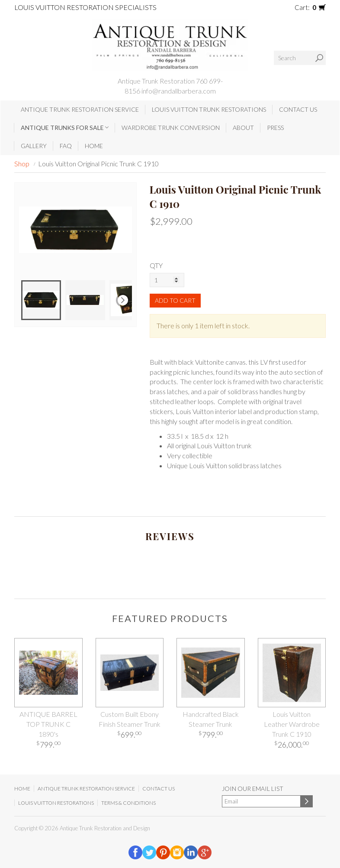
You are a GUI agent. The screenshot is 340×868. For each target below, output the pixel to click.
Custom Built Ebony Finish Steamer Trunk (130, 719)
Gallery (34, 146)
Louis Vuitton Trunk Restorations (209, 109)
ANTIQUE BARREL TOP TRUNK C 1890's (48, 724)
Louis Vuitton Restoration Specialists (85, 7)
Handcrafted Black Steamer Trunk (211, 719)
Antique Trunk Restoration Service (80, 109)
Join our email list (253, 789)
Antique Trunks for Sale (65, 128)
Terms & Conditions (128, 803)
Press (275, 128)
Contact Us (298, 109)
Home (94, 146)
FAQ (66, 146)
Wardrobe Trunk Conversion (171, 128)
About (243, 128)
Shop (22, 164)
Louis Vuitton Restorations (56, 803)
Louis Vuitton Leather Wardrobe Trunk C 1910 (292, 724)
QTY (156, 265)
